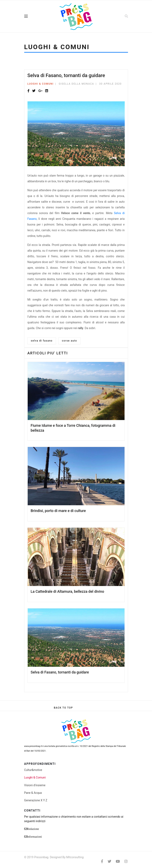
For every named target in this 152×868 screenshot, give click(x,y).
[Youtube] (118, 861)
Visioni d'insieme (35, 785)
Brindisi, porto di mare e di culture (58, 511)
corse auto (69, 341)
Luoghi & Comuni (41, 84)
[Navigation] (35, 16)
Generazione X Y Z (36, 800)
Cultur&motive (33, 770)
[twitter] (109, 861)
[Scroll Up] (63, 708)
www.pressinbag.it (33, 746)
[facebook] (102, 861)
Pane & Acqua (33, 793)
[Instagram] (126, 861)
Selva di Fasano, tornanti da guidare (60, 672)
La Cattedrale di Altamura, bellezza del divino (67, 591)
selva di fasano (42, 341)
